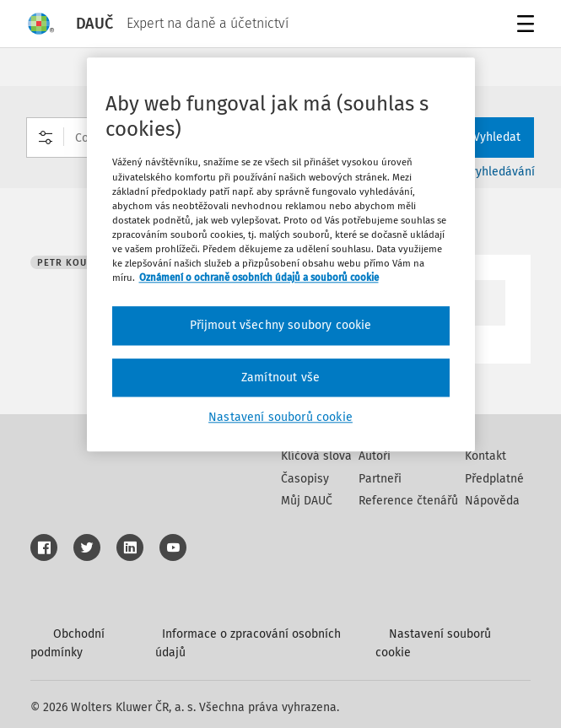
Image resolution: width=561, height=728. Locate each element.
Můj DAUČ (307, 501)
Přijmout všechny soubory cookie (281, 325)
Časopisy (305, 479)
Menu (523, 26)
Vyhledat (487, 137)
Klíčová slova (316, 456)
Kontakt (485, 456)
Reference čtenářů (408, 501)
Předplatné (494, 479)
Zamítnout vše (280, 377)
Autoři (375, 456)
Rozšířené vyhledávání (475, 172)
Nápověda (492, 501)
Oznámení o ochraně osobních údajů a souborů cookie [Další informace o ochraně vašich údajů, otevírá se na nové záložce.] (259, 278)
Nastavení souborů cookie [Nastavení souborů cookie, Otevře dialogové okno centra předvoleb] (280, 418)
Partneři (380, 479)
